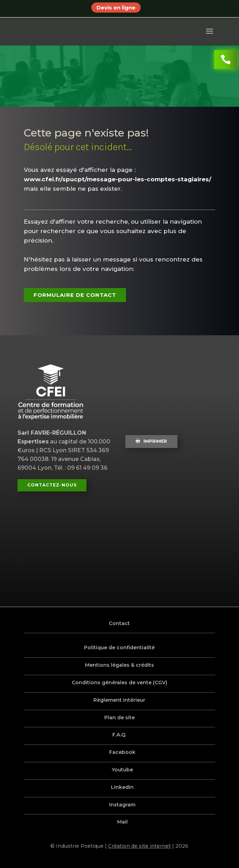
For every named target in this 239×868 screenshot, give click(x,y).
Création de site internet (139, 846)
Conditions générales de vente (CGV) (119, 682)
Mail (122, 822)
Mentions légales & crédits (119, 665)
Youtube (123, 770)
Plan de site (119, 717)
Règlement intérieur (119, 700)
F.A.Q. (119, 735)
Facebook (123, 752)
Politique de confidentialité (119, 647)
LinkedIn (123, 787)
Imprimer (151, 441)
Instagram (123, 805)
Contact (119, 623)
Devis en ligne (116, 8)
